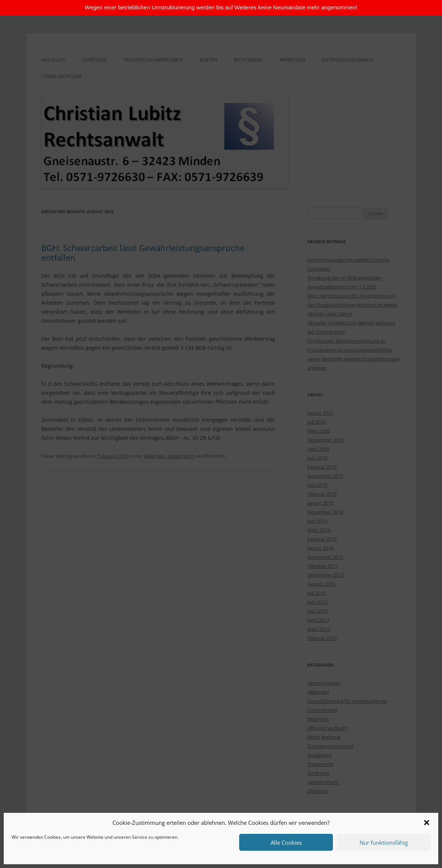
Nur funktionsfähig (384, 842)
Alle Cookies (286, 842)
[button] (427, 823)
